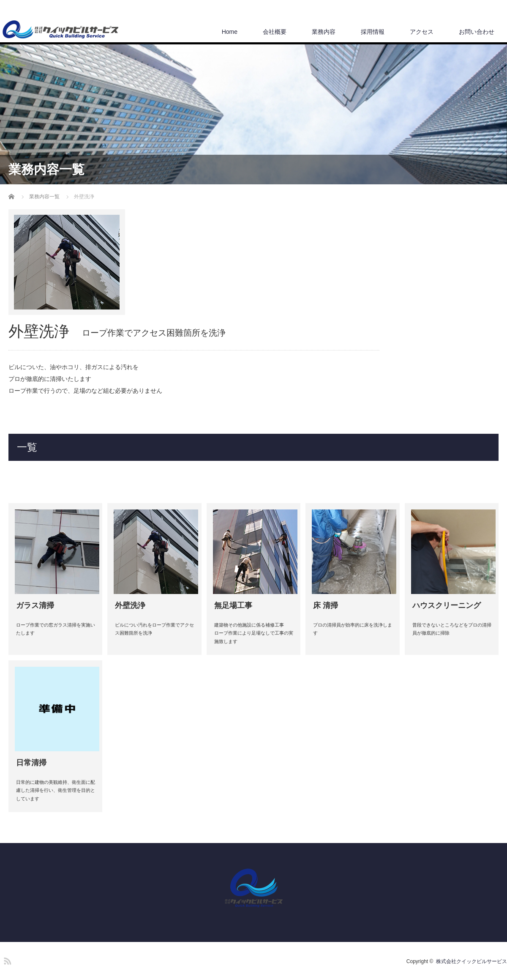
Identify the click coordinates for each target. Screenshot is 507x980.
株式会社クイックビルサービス (472, 961)
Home (230, 32)
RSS (6, 960)
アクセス (422, 32)
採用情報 (373, 32)
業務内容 (324, 32)
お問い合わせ (477, 32)
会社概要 (275, 32)
